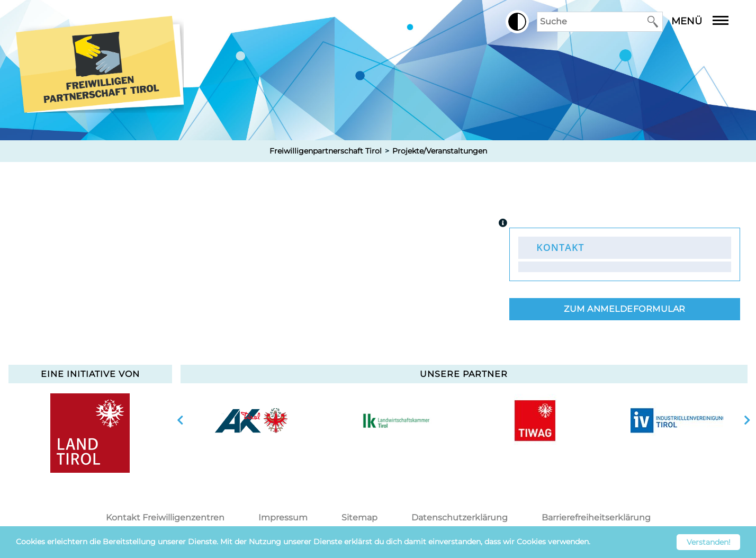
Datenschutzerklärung (460, 517)
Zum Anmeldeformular (625, 309)
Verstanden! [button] (709, 542)
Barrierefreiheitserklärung (596, 517)
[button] (517, 22)
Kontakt (560, 247)
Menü (708, 21)
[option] (251, 420)
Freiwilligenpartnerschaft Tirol (326, 151)
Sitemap (359, 517)
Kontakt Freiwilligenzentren (165, 517)
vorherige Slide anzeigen (180, 420)
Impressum (283, 517)
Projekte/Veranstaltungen (440, 151)
